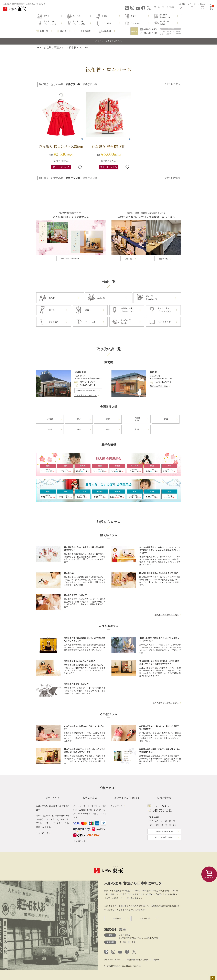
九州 (137, 429)
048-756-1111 (87, 385)
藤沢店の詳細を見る (159, 386)
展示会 (63, 31)
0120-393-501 (87, 382)
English (156, 960)
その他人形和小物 (164, 23)
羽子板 (104, 16)
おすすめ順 (57, 84)
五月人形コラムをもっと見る (166, 703)
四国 (108, 429)
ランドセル (135, 23)
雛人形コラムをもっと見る (167, 615)
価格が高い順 (90, 84)
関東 (108, 419)
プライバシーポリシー (113, 960)
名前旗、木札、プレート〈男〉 (79, 23)
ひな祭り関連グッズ (55, 47)
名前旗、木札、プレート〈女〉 (50, 23)
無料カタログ (165, 322)
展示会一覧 (163, 259)
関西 (50, 429)
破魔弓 (133, 16)
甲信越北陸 (137, 419)
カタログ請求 (84, 31)
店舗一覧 (44, 31)
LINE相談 (107, 31)
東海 (166, 419)
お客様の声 (145, 918)
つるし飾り (106, 23)
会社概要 (117, 918)
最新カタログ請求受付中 (70, 258)
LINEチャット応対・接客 (86, 390)
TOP (39, 47)
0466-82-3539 (163, 382)
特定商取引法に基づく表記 (137, 960)
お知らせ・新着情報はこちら (109, 41)
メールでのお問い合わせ (164, 837)
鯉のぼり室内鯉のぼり (165, 16)
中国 (79, 429)
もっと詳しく (42, 833)
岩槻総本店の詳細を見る (86, 395)
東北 (79, 419)
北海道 (50, 419)
